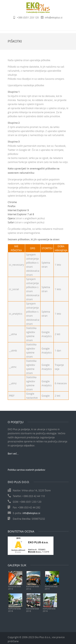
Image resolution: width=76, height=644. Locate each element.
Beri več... (13, 453)
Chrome (12, 202)
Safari (11, 222)
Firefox (12, 206)
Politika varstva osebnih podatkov (26, 470)
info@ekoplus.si (54, 17)
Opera (11, 218)
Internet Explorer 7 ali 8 (21, 214)
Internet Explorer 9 (18, 210)
